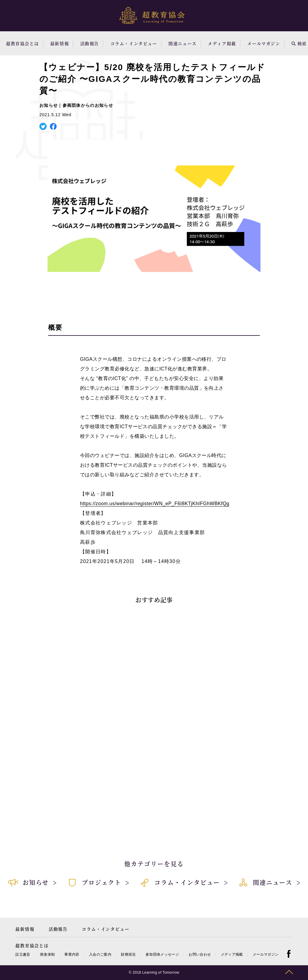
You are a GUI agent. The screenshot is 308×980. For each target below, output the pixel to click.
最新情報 (60, 43)
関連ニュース (183, 43)
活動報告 (90, 43)
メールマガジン (264, 43)
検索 (299, 43)
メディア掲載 (222, 43)
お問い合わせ (200, 954)
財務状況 (128, 954)
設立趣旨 (23, 954)
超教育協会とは (22, 43)
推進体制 (47, 954)
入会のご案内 (100, 954)
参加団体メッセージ (162, 954)
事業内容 (72, 954)
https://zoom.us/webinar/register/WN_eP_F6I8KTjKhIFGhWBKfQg (155, 504)
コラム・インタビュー (134, 43)
